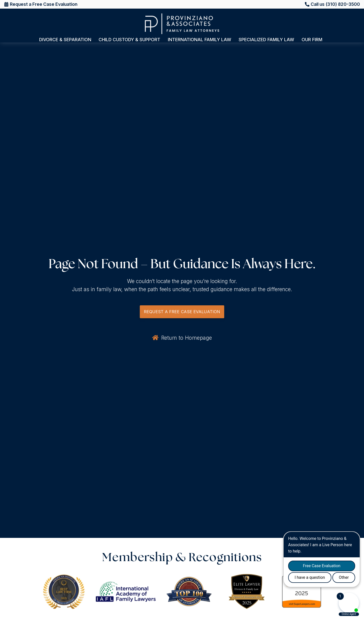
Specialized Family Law (268, 40)
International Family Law (201, 40)
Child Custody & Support (131, 40)
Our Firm (313, 40)
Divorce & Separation (66, 40)
